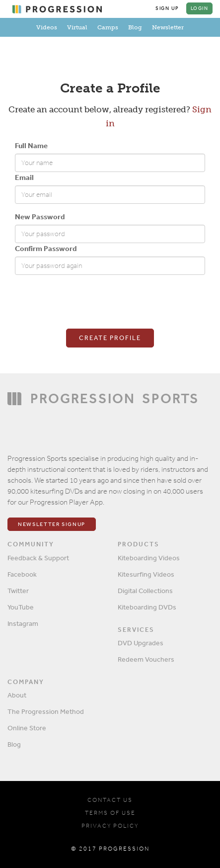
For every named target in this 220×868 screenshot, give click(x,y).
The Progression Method (46, 711)
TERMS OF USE (110, 813)
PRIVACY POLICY (110, 826)
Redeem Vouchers (146, 659)
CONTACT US (110, 800)
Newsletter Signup (52, 524)
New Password (40, 217)
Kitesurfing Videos (146, 574)
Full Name (31, 145)
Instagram (23, 623)
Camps (108, 27)
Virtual (77, 27)
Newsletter (168, 27)
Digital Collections (145, 591)
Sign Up (167, 8)
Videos (47, 27)
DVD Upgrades (141, 643)
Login (200, 8)
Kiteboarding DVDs (147, 607)
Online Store (27, 728)
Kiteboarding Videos (149, 558)
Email (24, 177)
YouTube (21, 607)
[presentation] (90, 302)
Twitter (18, 591)
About (17, 695)
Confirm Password (46, 248)
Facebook (22, 574)
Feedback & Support (38, 558)
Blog (135, 27)
